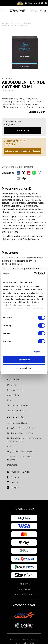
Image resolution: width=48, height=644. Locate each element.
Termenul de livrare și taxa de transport (20, 458)
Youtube (14, 482)
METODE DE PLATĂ (24, 509)
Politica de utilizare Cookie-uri (21, 433)
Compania (13, 380)
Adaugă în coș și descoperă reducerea (23, 151)
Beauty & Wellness (14, 24)
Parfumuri (27, 24)
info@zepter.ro (31, 639)
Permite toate (24, 360)
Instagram (15, 488)
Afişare (37, 352)
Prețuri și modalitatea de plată (20, 452)
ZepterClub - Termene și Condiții (22, 428)
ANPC (10, 447)
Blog (9, 400)
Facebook (15, 477)
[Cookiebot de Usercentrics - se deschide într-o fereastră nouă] (34, 274)
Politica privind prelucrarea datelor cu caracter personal (24, 440)
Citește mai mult (37, 112)
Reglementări (16, 418)
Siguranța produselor (17, 410)
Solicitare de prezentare (18, 405)
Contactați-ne (13, 395)
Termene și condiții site (17, 423)
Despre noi (12, 385)
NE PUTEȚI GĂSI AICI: (19, 472)
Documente (12, 465)
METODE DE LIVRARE (24, 605)
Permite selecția (24, 368)
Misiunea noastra (15, 390)
